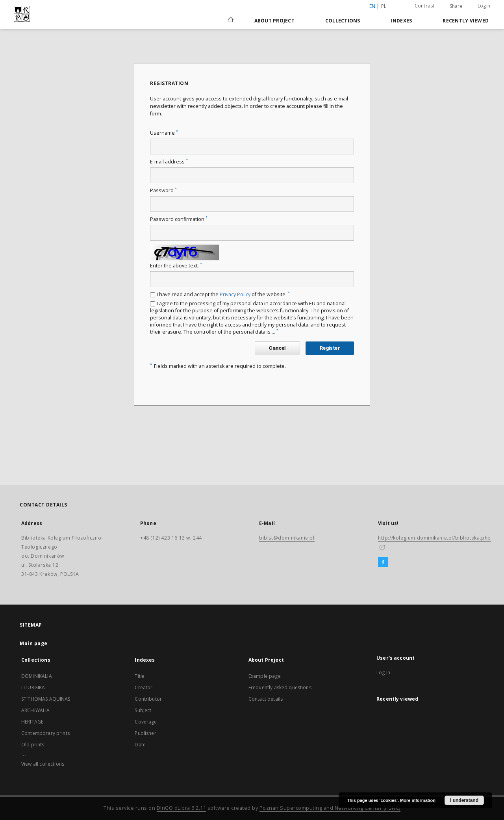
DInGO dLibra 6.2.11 (182, 808)
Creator (144, 687)
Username (164, 133)
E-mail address (169, 162)
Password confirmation (179, 219)
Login (484, 6)
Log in (383, 673)
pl (384, 6)
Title (140, 676)
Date (140, 745)
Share (456, 6)
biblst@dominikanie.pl (287, 538)
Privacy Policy (235, 294)
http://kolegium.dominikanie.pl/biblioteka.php (435, 538)
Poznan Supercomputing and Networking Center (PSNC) (330, 808)
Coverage (146, 722)
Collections (343, 21)
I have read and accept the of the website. (223, 294)
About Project (274, 21)
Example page (265, 676)
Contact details (266, 699)
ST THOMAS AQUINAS (46, 699)
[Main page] (230, 20)
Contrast (425, 6)
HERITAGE (32, 722)
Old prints (33, 745)
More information (418, 800)
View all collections (43, 764)
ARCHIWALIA (36, 710)
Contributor (148, 699)
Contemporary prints (45, 733)
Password (163, 190)
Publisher (145, 733)
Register (330, 348)
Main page (34, 643)
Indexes (402, 21)
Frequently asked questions (280, 687)
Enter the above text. (176, 266)
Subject (143, 710)
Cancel (277, 348)
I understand (464, 800)
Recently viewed (466, 21)
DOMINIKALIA (37, 676)
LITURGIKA (33, 687)
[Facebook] (383, 562)
